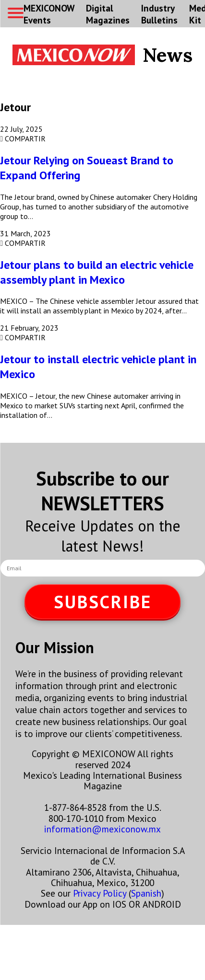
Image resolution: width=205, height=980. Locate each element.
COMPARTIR (23, 138)
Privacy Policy (100, 893)
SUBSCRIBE (103, 602)
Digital (108, 14)
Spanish (146, 893)
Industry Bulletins (159, 14)
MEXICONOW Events (49, 14)
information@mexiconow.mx (102, 829)
